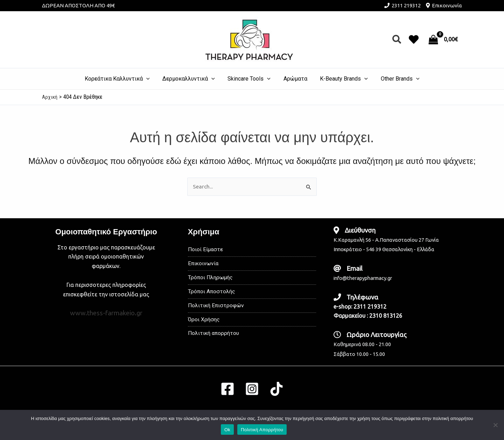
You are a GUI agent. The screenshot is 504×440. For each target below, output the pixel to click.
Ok (227, 430)
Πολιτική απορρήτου (214, 336)
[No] (495, 425)
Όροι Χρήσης (204, 321)
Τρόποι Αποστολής (212, 293)
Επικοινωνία (447, 5)
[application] (150, 79)
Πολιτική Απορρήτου (262, 430)
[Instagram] (252, 389)
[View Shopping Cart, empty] (444, 40)
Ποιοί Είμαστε (206, 250)
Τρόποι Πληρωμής (211, 278)
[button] (397, 40)
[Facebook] (227, 389)
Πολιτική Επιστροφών (216, 307)
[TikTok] (276, 389)
